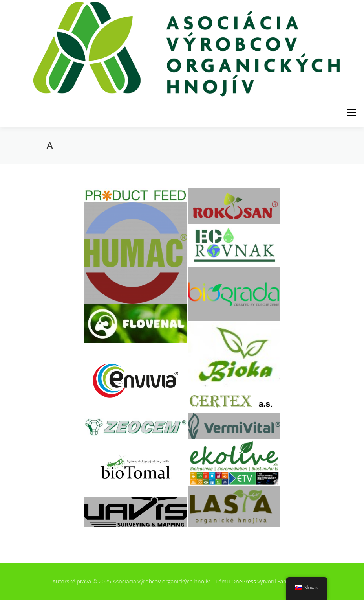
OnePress (244, 581)
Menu (351, 112)
